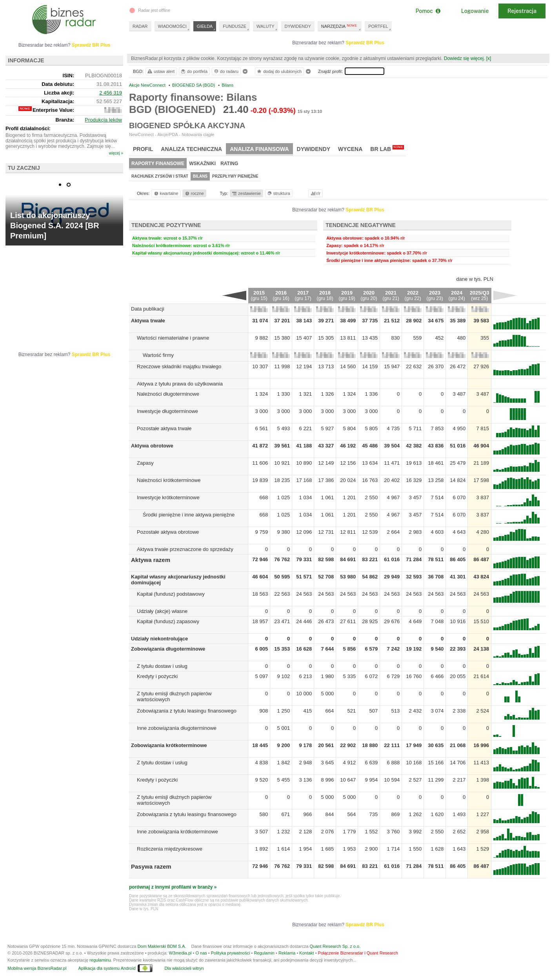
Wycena (350, 149)
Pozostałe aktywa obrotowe (168, 532)
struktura (278, 193)
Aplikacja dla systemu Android (107, 968)
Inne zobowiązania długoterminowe (177, 728)
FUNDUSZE (235, 26)
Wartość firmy (158, 355)
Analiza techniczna (191, 149)
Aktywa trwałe (148, 321)
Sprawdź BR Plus (365, 43)
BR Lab (387, 149)
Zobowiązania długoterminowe (168, 649)
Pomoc (428, 11)
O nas (201, 953)
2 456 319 (111, 93)
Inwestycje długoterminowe (167, 411)
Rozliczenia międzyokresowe (170, 849)
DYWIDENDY (298, 26)
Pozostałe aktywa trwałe (164, 428)
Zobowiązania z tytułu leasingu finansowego (187, 711)
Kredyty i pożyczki (157, 676)
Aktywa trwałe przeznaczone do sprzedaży (185, 549)
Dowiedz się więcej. (465, 58)
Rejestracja (522, 11)
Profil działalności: (28, 128)
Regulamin (264, 953)
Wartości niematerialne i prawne (173, 338)
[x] (489, 58)
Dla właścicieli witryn (184, 968)
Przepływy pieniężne (235, 176)
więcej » (116, 153)
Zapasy (145, 463)
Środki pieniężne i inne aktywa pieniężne (189, 515)
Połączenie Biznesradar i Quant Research (358, 953)
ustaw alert (161, 71)
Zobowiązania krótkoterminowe (169, 745)
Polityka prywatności (231, 953)
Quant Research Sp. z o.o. (335, 946)
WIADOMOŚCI (172, 26)
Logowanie (475, 11)
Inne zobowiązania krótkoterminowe (177, 832)
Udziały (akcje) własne (162, 611)
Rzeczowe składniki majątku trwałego (179, 366)
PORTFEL (378, 26)
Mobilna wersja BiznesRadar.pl (37, 968)
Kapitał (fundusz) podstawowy (171, 594)
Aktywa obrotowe (152, 446)
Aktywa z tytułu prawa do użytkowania (180, 384)
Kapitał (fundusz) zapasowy (168, 621)
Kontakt (306, 953)
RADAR (140, 26)
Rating (229, 164)
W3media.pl (180, 953)
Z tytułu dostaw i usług (162, 666)
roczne (194, 193)
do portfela (194, 71)
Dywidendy (314, 149)
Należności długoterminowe (168, 394)
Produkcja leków (103, 120)
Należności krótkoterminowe (169, 480)
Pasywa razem (151, 866)
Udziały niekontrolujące (159, 639)
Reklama (287, 953)
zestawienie (246, 193)
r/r (315, 193)
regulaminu (100, 960)
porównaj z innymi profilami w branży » (173, 887)
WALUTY (265, 26)
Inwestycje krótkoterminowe (168, 497)
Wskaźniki (202, 164)
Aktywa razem (151, 560)
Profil (143, 149)
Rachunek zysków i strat (160, 176)
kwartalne (166, 193)
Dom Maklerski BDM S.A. (162, 946)
